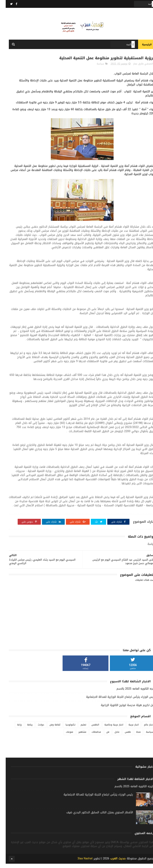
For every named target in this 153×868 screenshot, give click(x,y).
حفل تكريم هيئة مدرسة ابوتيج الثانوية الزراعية (122, 709)
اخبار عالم (143, 729)
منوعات (64, 736)
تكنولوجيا (65, 729)
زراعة (14, 729)
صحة (133, 736)
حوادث (35, 729)
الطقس (90, 729)
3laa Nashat (79, 863)
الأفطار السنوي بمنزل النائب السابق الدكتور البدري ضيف (94, 817)
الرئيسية (141, 47)
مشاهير (77, 736)
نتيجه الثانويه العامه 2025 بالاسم (130, 693)
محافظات (91, 736)
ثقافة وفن (49, 729)
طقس (122, 736)
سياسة (95, 68)
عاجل (111, 736)
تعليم (78, 729)
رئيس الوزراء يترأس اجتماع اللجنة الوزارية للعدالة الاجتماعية (115, 701)
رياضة (24, 729)
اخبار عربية (128, 729)
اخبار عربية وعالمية (108, 729)
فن (102, 736)
